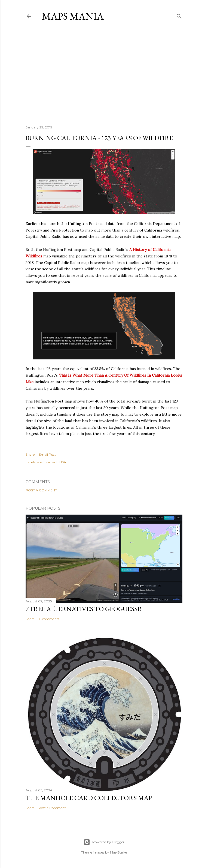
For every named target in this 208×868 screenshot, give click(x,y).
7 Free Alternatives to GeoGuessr (84, 609)
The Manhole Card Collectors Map (89, 798)
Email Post (47, 454)
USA (63, 462)
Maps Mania (73, 16)
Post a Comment (41, 490)
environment (47, 462)
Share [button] (30, 454)
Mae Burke (118, 852)
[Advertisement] (104, 73)
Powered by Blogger (104, 842)
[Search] (179, 15)
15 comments (49, 619)
